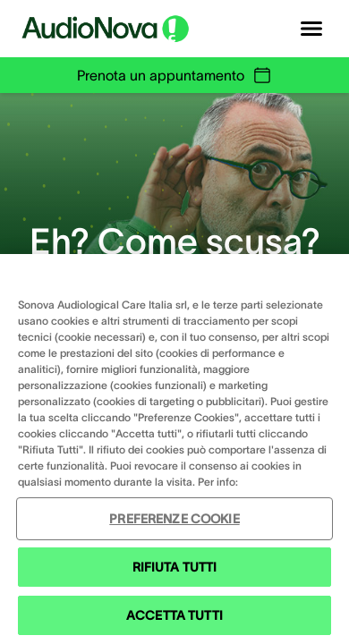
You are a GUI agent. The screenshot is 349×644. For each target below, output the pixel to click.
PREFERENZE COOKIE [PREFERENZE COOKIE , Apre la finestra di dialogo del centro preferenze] (174, 519)
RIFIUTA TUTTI (175, 567)
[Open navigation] (311, 29)
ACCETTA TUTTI (174, 615)
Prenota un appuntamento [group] (175, 75)
